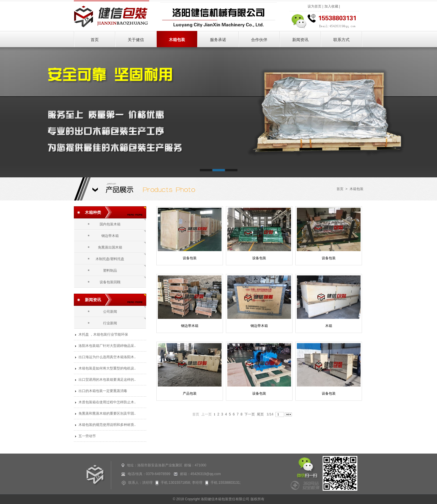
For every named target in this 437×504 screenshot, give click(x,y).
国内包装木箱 (110, 224)
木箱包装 (177, 40)
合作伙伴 (259, 40)
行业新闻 (110, 323)
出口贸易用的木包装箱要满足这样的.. (107, 380)
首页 (95, 40)
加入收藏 (331, 6)
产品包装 (190, 393)
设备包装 (190, 258)
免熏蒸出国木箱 (110, 247)
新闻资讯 (300, 40)
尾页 (260, 414)
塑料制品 (110, 271)
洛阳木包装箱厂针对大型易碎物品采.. (107, 346)
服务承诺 (218, 40)
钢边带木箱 (110, 236)
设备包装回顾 (110, 282)
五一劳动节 (87, 436)
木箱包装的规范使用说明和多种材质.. (107, 425)
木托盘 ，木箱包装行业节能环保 (103, 334)
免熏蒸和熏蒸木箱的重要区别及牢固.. (107, 413)
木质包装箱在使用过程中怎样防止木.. (107, 402)
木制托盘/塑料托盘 (110, 259)
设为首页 (315, 6)
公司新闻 (110, 312)
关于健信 (136, 40)
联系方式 (341, 40)
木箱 (329, 326)
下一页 (250, 414)
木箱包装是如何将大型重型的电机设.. (107, 368)
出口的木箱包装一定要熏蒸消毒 (103, 391)
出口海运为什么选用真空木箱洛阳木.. (107, 357)
